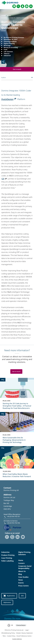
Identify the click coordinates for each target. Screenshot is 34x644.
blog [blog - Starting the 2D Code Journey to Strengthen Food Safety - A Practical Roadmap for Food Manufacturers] (3, 380)
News (21, 580)
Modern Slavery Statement (24, 633)
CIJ (3, 179)
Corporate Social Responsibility (25, 567)
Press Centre (23, 586)
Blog (20, 574)
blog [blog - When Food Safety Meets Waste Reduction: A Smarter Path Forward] (3, 448)
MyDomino (7, 602)
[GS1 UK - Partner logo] (12, 527)
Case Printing (7, 558)
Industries (5, 552)
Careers (21, 563)
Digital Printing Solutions (24, 553)
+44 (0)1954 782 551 (13, 516)
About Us (22, 571)
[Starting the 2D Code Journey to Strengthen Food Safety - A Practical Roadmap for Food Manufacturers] (17, 395)
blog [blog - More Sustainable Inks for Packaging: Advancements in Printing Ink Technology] (3, 414)
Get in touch (17, 69)
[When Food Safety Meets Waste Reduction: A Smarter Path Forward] (17, 463)
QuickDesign (7, 99)
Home (21, 560)
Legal (27, 630)
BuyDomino (9, 596)
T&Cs (4, 636)
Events (21, 583)
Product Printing (8, 555)
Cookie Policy (11, 636)
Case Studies (23, 577)
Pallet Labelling (7, 561)
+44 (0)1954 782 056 (13, 523)
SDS (22, 596)
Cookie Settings (17, 639)
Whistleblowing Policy (8, 633)
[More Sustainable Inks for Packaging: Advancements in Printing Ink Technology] (17, 429)
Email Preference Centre (24, 636)
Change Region (21, 625)
